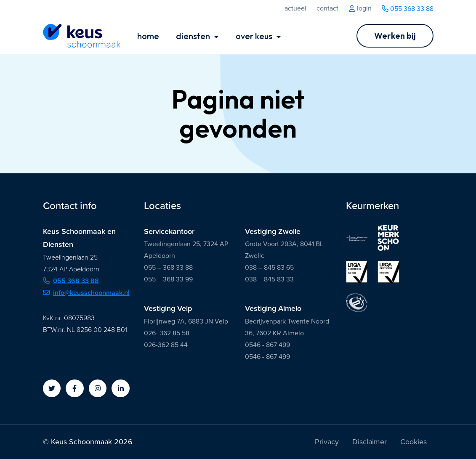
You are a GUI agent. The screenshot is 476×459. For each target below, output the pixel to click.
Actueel (295, 8)
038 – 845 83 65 (269, 267)
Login (360, 8)
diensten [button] (194, 36)
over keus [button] (255, 36)
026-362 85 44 (166, 345)
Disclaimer (370, 442)
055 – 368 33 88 (168, 267)
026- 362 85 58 (167, 333)
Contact (327, 8)
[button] (52, 389)
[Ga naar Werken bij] (395, 36)
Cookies (414, 442)
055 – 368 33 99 (168, 279)
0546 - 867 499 (267, 345)
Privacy (327, 442)
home (148, 36)
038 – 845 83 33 (269, 279)
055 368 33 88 (408, 9)
